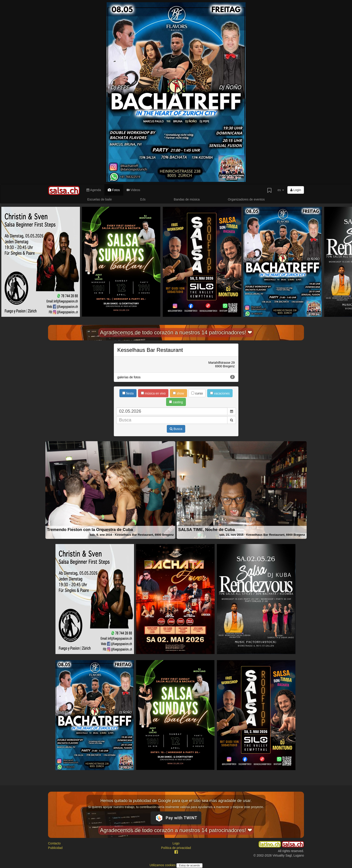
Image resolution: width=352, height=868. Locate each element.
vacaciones (220, 393)
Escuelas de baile (100, 199)
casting (176, 402)
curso (197, 393)
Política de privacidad (176, 848)
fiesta (128, 393)
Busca (176, 429)
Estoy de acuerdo (189, 866)
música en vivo (153, 393)
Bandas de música (187, 199)
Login (296, 190)
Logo (176, 843)
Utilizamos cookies (163, 865)
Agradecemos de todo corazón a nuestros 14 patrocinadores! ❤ (176, 332)
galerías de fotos (176, 377)
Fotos (114, 190)
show (178, 393)
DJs (143, 199)
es (281, 190)
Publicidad (55, 848)
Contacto (54, 843)
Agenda (94, 190)
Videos (133, 190)
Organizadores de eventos (246, 199)
